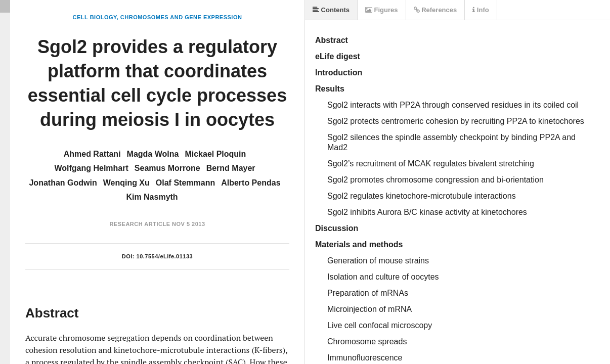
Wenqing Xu (126, 183)
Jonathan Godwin (63, 183)
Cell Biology (95, 17)
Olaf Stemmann (185, 183)
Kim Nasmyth (152, 197)
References (435, 10)
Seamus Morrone (167, 168)
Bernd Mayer (231, 168)
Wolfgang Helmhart (91, 168)
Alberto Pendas (251, 183)
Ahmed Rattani (92, 154)
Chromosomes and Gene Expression (181, 17)
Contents (331, 10)
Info (481, 10)
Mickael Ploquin (215, 154)
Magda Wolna (153, 154)
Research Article (140, 224)
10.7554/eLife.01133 (165, 256)
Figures (382, 10)
